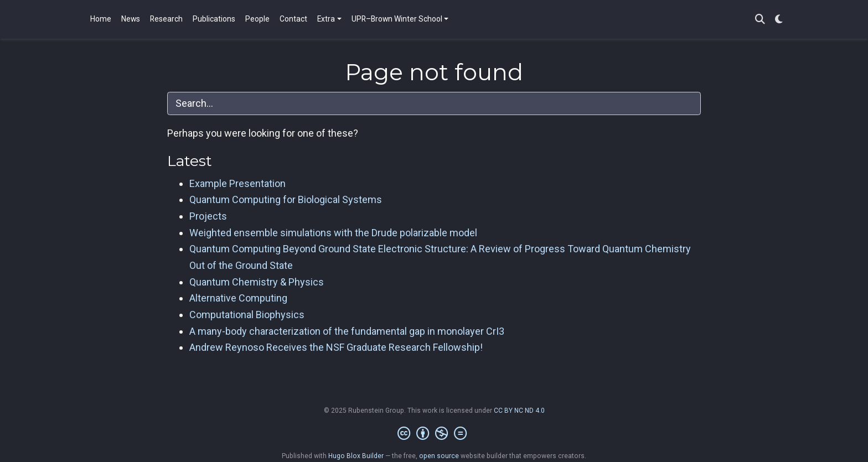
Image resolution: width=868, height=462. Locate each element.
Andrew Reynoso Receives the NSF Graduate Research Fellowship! (336, 347)
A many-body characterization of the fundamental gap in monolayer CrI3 (347, 331)
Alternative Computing (238, 298)
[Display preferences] (779, 20)
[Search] (760, 20)
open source (439, 456)
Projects (208, 216)
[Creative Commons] (434, 434)
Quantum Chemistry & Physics (257, 282)
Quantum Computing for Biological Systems (286, 199)
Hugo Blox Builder (356, 456)
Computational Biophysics (247, 315)
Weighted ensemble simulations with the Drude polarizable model (333, 233)
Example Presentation (237, 183)
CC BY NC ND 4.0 (519, 411)
